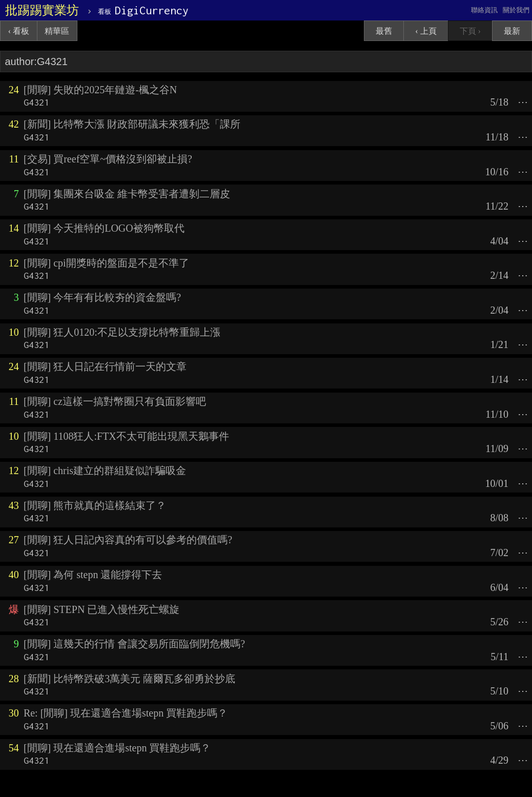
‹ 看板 (19, 31)
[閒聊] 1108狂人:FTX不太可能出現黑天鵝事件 (126, 436)
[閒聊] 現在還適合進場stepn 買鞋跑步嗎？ (117, 748)
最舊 (384, 31)
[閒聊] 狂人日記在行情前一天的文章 (105, 366)
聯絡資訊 (484, 10)
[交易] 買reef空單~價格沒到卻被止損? (108, 159)
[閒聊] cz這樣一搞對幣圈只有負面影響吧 (115, 401)
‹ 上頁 (426, 31)
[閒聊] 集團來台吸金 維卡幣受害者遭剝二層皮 (127, 194)
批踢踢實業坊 (42, 10)
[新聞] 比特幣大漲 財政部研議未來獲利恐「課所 (132, 124)
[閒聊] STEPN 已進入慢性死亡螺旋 (101, 609)
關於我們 (516, 10)
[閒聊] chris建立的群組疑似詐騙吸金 (105, 471)
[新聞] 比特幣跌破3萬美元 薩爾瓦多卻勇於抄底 (129, 679)
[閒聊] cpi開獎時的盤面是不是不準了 (106, 263)
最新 (512, 31)
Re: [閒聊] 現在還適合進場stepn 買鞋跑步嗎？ (126, 713)
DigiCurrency (143, 10)
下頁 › (470, 31)
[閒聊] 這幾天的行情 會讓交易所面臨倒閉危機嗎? (134, 644)
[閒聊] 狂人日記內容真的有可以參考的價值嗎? (128, 540)
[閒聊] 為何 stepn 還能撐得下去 (93, 575)
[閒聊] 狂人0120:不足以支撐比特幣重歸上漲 (122, 332)
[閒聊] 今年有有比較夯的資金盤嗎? (102, 297)
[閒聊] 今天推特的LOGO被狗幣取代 (104, 228)
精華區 (57, 31)
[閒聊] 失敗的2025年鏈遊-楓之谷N (100, 90)
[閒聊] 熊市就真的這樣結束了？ (95, 505)
